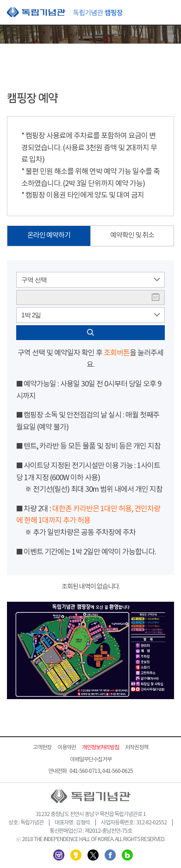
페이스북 (110, 855)
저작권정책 (137, 748)
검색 (90, 333)
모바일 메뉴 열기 (167, 13)
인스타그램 (59, 855)
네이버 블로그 (127, 855)
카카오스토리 (76, 855)
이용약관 (67, 748)
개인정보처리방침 (100, 748)
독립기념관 (65, 12)
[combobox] (90, 280)
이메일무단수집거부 (91, 760)
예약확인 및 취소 (132, 235)
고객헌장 (42, 748)
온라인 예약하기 (49, 235)
